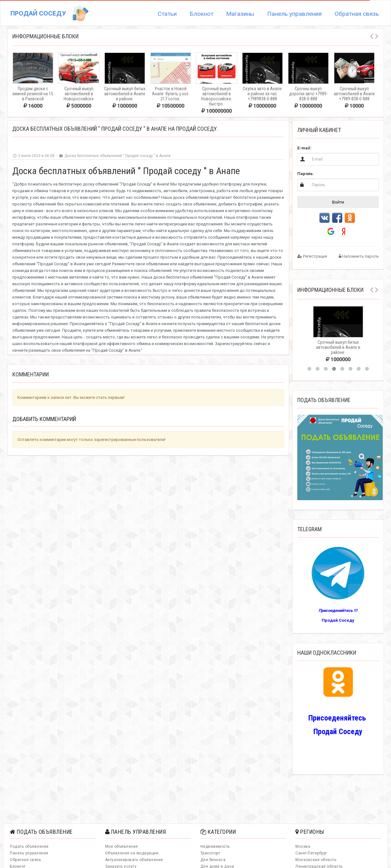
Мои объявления (122, 846)
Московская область (316, 860)
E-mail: (304, 148)
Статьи (167, 14)
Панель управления (294, 14)
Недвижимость (215, 846)
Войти (338, 202)
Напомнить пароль (359, 256)
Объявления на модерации (132, 853)
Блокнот (202, 14)
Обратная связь (357, 14)
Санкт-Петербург (311, 853)
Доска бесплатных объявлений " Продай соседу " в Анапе (114, 156)
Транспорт (210, 853)
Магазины (240, 14)
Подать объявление (29, 846)
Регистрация (312, 256)
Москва (303, 846)
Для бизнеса (213, 860)
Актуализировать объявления (134, 860)
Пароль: (306, 174)
